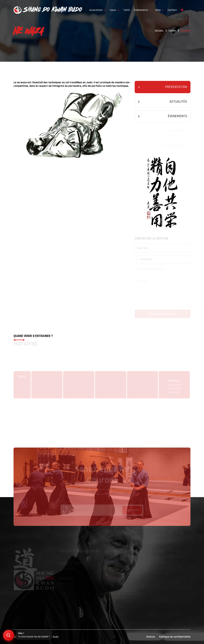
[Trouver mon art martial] (9, 635)
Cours (115, 10)
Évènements (143, 10)
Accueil (159, 31)
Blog (160, 10)
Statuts (151, 637)
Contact (172, 10)
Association (98, 10)
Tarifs (127, 10)
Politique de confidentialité (175, 637)
